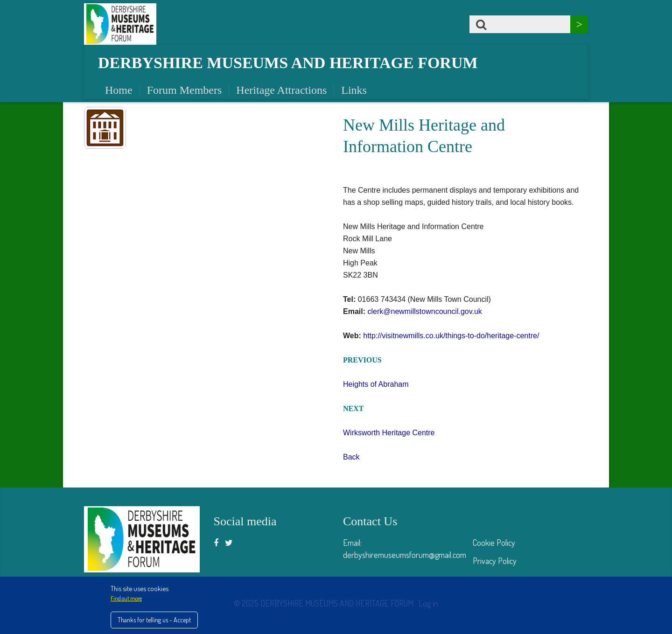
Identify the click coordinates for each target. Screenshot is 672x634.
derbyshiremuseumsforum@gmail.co (402, 555)
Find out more (126, 598)
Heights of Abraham (376, 384)
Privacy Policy (495, 561)
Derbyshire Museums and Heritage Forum (288, 63)
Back (351, 457)
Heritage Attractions (281, 90)
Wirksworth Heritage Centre (389, 433)
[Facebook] (216, 543)
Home (119, 90)
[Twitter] (229, 543)
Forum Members (185, 90)
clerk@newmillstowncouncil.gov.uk (424, 311)
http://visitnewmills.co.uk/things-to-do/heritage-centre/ (451, 336)
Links (354, 90)
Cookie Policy (494, 543)
